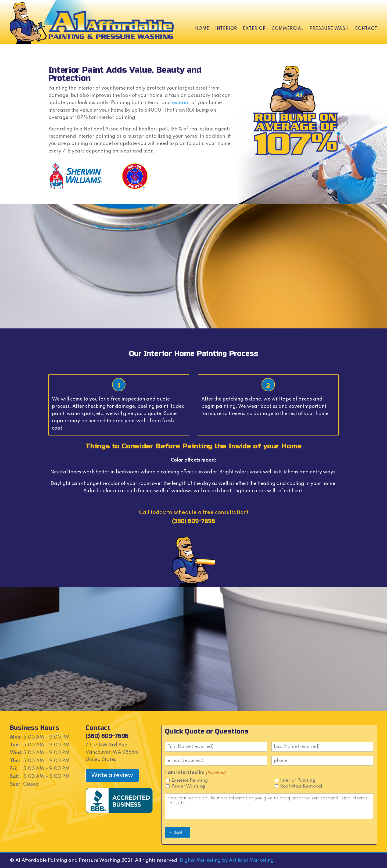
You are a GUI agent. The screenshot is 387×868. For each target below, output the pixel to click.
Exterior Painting (190, 780)
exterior (181, 103)
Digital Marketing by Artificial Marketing (227, 860)
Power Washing (188, 786)
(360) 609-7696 (193, 521)
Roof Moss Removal (301, 786)
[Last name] (322, 747)
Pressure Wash (329, 29)
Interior (226, 29)
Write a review (112, 775)
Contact (366, 29)
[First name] (216, 747)
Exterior (254, 29)
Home (202, 29)
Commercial (288, 29)
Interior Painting (298, 780)
